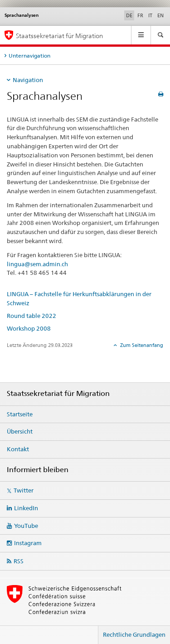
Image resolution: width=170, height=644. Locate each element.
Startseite (20, 414)
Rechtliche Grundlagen (134, 634)
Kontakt (18, 449)
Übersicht (20, 431)
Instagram (28, 543)
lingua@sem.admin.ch (37, 264)
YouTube (26, 526)
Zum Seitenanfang (141, 345)
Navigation (28, 80)
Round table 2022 (32, 316)
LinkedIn (26, 508)
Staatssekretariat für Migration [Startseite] (59, 36)
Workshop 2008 (29, 328)
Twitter (24, 490)
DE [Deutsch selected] (129, 15)
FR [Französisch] (140, 15)
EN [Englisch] (160, 15)
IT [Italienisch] (150, 15)
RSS (19, 561)
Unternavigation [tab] (29, 56)
